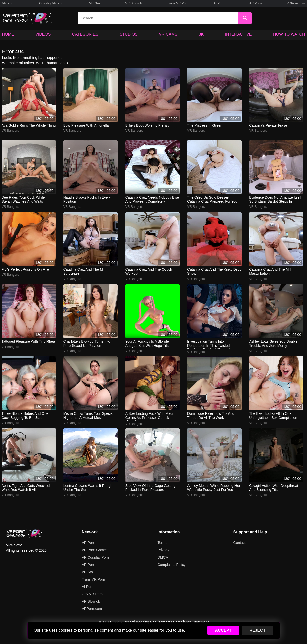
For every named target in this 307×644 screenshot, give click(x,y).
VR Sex (95, 3)
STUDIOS (128, 34)
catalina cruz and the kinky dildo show (214, 271)
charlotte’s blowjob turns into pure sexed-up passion (87, 343)
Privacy (163, 550)
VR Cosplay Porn (95, 557)
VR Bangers (10, 131)
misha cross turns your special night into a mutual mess (88, 416)
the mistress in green (205, 125)
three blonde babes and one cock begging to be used (25, 416)
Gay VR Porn (92, 594)
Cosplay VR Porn (52, 3)
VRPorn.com (296, 3)
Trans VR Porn (178, 3)
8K (201, 34)
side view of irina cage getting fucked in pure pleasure (150, 488)
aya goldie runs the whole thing (29, 125)
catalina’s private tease (268, 125)
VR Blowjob (134, 3)
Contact (240, 543)
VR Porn (8, 3)
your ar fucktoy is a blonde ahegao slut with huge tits (147, 343)
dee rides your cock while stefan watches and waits (23, 199)
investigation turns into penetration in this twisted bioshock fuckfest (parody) (209, 344)
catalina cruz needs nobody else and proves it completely (152, 199)
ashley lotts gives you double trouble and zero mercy (273, 343)
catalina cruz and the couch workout (149, 271)
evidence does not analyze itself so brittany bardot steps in (275, 199)
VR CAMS (168, 34)
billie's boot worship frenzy (147, 125)
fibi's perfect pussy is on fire (25, 269)
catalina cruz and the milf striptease (84, 271)
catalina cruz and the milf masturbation (270, 271)
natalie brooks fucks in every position (87, 199)
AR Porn (255, 3)
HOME (8, 34)
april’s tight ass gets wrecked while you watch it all (26, 488)
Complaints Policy (172, 565)
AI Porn (219, 3)
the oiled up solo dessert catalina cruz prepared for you (212, 199)
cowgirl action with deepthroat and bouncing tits (274, 488)
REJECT (257, 630)
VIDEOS (43, 34)
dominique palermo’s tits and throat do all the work (211, 416)
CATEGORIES (85, 34)
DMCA (163, 557)
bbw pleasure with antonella (86, 125)
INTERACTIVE (239, 34)
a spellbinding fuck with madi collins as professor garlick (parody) (149, 416)
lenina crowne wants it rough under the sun (88, 488)
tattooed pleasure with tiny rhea (28, 341)
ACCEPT (223, 630)
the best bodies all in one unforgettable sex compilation (273, 416)
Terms (162, 543)
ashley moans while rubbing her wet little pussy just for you (214, 488)
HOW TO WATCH (289, 34)
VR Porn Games (95, 550)
